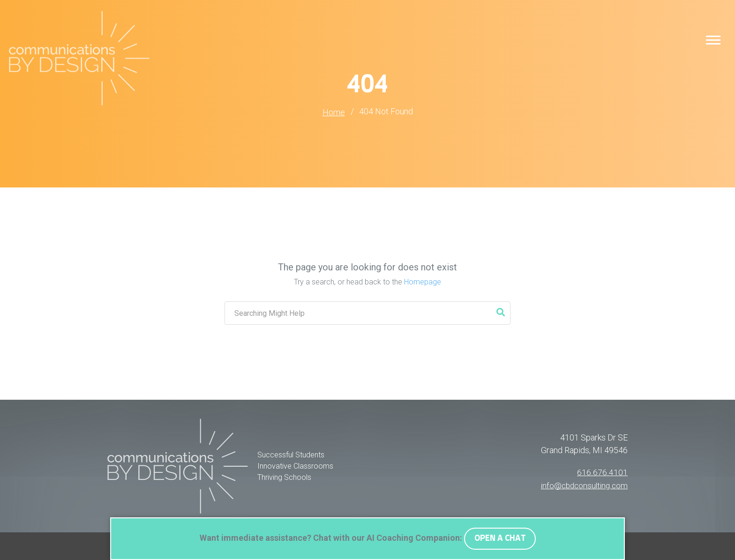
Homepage (423, 281)
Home (334, 112)
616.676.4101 (603, 472)
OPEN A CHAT (500, 538)
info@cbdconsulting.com (582, 484)
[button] (713, 40)
